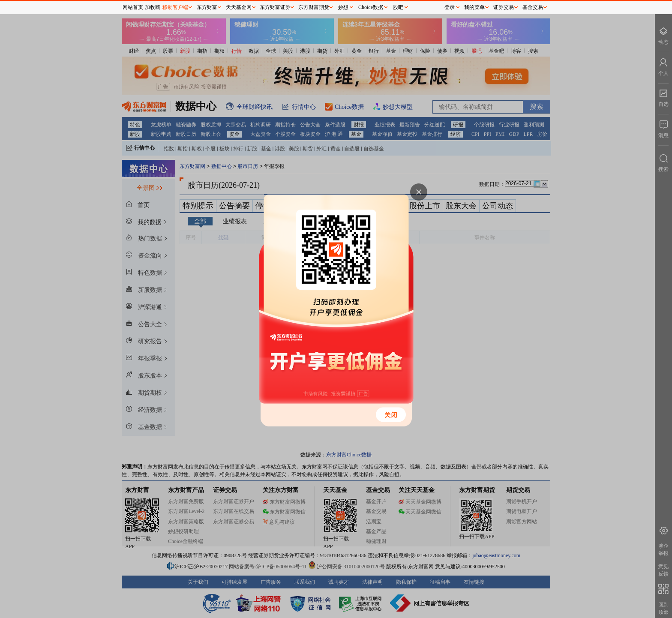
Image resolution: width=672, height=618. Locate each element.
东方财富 (207, 7)
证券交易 (504, 7)
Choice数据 (371, 7)
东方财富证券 (275, 7)
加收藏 (153, 7)
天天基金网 (239, 7)
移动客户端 (175, 7)
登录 (450, 7)
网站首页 (133, 7)
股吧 (398, 7)
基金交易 (533, 7)
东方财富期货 (314, 7)
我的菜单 (474, 7)
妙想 (343, 7)
